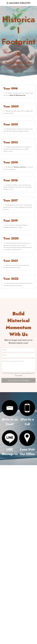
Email (4, 356)
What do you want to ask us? (13, 362)
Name (5, 351)
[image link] (18, 3)
